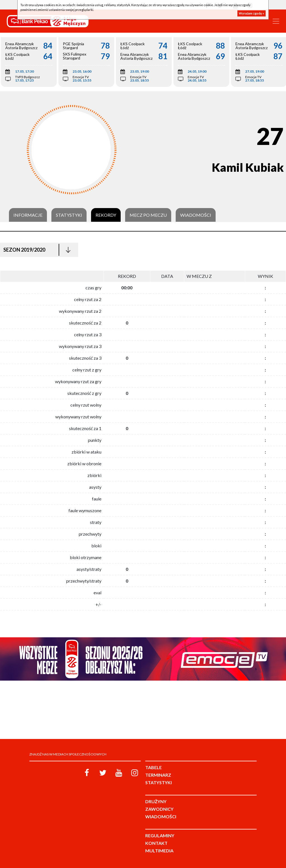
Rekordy (106, 215)
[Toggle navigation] (276, 21)
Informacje (28, 215)
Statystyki (69, 215)
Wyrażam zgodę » (252, 13)
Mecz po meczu (148, 215)
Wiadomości (196, 215)
